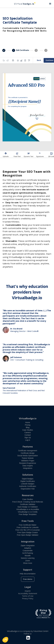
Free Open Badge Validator (28, 535)
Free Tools (28, 521)
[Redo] (8, 60)
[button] (50, 4)
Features (28, 447)
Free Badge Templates (28, 514)
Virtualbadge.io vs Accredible (28, 509)
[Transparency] (18, 60)
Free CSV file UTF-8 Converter (28, 530)
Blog (28, 427)
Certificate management (28, 451)
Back (39, 60)
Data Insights (28, 466)
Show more (28, 563)
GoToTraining (28, 553)
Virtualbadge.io (28, 418)
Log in (28, 440)
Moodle (28, 556)
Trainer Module (28, 458)
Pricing (28, 425)
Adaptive (28, 548)
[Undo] (4, 60)
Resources (28, 495)
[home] (23, 4)
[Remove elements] (25, 60)
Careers (28, 432)
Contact (28, 435)
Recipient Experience (28, 463)
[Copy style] (29, 60)
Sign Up (28, 437)
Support (28, 570)
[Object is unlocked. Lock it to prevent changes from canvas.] (21, 60)
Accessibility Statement (28, 593)
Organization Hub (28, 489)
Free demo (28, 579)
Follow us (28, 634)
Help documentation (28, 574)
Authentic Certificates (28, 486)
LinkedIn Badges (28, 484)
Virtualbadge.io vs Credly (28, 512)
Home (28, 422)
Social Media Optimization (28, 456)
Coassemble (28, 551)
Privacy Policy (28, 598)
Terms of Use (28, 596)
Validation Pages (28, 461)
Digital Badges (28, 479)
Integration (28, 542)
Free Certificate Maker (28, 525)
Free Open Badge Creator (28, 532)
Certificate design (28, 453)
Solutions (28, 475)
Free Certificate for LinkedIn (28, 527)
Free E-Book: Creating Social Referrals (28, 502)
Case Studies (28, 430)
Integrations (28, 468)
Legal (28, 587)
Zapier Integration (28, 546)
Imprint (28, 591)
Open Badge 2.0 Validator (28, 507)
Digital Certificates (28, 481)
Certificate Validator (28, 504)
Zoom (28, 561)
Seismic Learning (28, 558)
